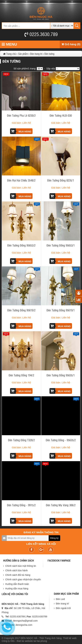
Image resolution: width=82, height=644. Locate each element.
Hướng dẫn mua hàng (17, 589)
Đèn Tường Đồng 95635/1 (61, 375)
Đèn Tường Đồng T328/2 (21, 440)
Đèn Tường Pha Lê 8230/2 (21, 115)
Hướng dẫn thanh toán (17, 584)
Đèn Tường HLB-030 (61, 115)
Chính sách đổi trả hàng (18, 575)
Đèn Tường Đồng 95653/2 (21, 245)
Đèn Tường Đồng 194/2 (21, 375)
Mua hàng (21, 131)
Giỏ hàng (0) (71, 44)
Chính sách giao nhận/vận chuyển (23, 579)
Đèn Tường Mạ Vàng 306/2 (61, 505)
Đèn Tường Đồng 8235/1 (61, 180)
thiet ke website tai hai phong (32, 641)
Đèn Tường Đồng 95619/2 (21, 310)
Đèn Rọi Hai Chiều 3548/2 (21, 180)
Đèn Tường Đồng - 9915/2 (21, 505)
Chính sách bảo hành (16, 570)
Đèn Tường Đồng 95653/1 (61, 245)
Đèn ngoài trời (63, 608)
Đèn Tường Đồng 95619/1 (61, 310)
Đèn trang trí (62, 604)
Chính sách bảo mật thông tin (21, 566)
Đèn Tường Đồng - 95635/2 (61, 440)
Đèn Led (60, 599)
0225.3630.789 (41, 34)
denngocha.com (24, 625)
